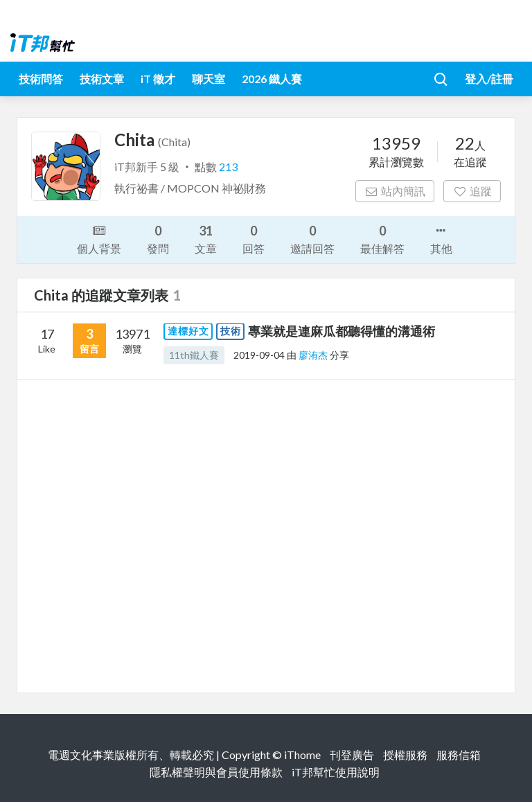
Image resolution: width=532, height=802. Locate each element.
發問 (158, 239)
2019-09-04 (259, 355)
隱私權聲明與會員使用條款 (216, 772)
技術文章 (102, 79)
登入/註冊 (489, 79)
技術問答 (41, 79)
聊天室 (209, 79)
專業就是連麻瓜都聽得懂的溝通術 (342, 331)
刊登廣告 (352, 755)
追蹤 (472, 191)
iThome (302, 755)
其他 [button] (441, 238)
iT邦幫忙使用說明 (336, 772)
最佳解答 (382, 239)
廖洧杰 (314, 355)
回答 (254, 239)
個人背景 (99, 238)
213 (228, 167)
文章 (206, 239)
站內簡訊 (395, 191)
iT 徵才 (158, 79)
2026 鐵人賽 (272, 79)
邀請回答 (312, 239)
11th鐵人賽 (194, 355)
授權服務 (405, 755)
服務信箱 (459, 755)
